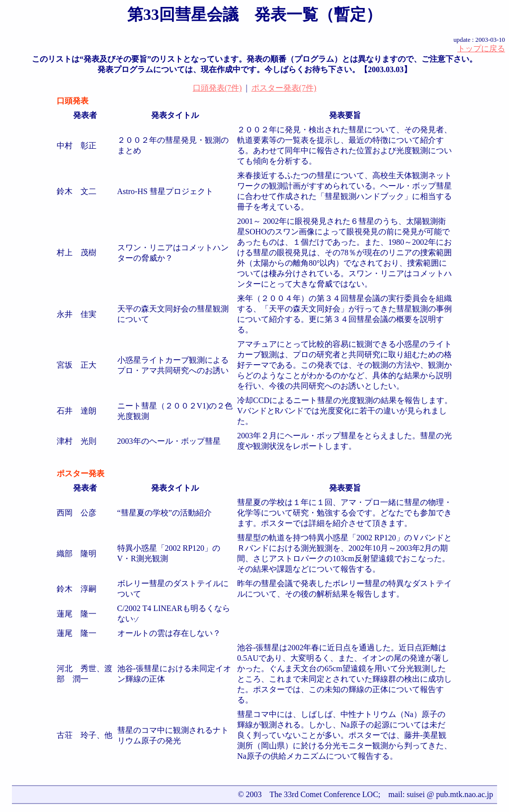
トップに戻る (481, 49)
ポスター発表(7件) (284, 88)
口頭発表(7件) (217, 88)
